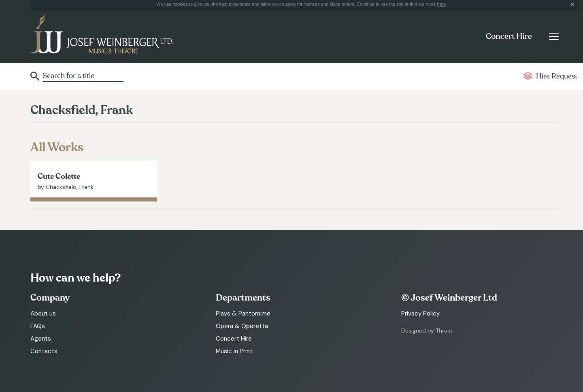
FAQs (38, 326)
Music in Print (234, 351)
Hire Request (557, 76)
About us (43, 314)
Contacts (44, 351)
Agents (41, 339)
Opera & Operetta (242, 326)
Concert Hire (509, 36)
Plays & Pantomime (243, 314)
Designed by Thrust (427, 331)
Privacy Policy (420, 314)
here (442, 4)
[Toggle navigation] (554, 36)
